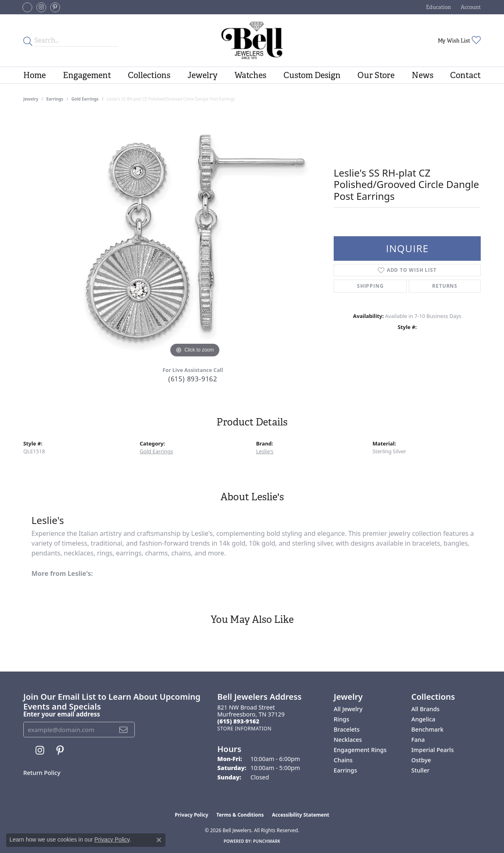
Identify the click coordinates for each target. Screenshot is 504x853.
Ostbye (421, 760)
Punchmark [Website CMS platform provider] (267, 841)
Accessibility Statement (301, 815)
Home (35, 75)
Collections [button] (149, 75)
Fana (418, 740)
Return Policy (42, 773)
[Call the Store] (238, 721)
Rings (341, 719)
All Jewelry (348, 709)
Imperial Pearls (433, 750)
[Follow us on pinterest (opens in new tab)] (55, 7)
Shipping (370, 286)
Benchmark (427, 729)
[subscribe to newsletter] (124, 730)
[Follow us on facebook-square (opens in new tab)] (27, 7)
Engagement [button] (87, 75)
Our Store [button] (376, 75)
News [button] (423, 75)
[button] (438, 7)
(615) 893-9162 (193, 379)
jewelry (31, 99)
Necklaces (348, 740)
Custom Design (312, 75)
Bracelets (347, 729)
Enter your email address (62, 714)
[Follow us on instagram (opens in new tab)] (41, 7)
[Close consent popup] (159, 840)
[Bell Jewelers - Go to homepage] (252, 40)
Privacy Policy (192, 815)
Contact (465, 75)
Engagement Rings (360, 750)
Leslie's (265, 451)
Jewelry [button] (203, 75)
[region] (195, 237)
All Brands (425, 709)
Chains (343, 760)
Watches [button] (250, 75)
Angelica (423, 719)
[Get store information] (244, 729)
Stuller (420, 770)
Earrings (55, 99)
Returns (445, 286)
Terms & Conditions (240, 815)
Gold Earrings (85, 99)
